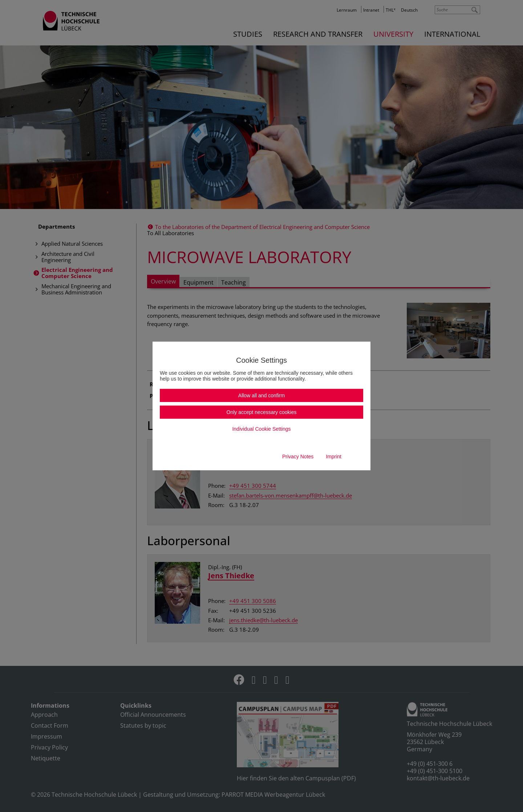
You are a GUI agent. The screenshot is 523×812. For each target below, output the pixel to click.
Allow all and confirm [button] (261, 395)
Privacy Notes (298, 457)
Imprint (334, 457)
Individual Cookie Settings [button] (261, 429)
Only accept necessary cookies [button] (262, 412)
